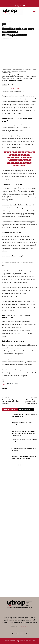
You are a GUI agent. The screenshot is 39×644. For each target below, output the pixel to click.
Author (4, 85)
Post (4, 384)
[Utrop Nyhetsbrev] (19, 591)
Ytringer (14, 21)
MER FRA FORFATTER (26, 410)
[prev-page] (19, 465)
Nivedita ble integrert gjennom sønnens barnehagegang (30, 402)
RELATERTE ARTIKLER (10, 410)
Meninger (8, 21)
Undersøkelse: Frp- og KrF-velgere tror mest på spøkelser (10, 402)
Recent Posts (12, 85)
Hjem (3, 21)
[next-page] (22, 465)
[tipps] (19, 521)
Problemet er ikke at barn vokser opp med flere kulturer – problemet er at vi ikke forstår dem (23, 433)
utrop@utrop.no (23, 626)
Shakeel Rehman (8, 38)
